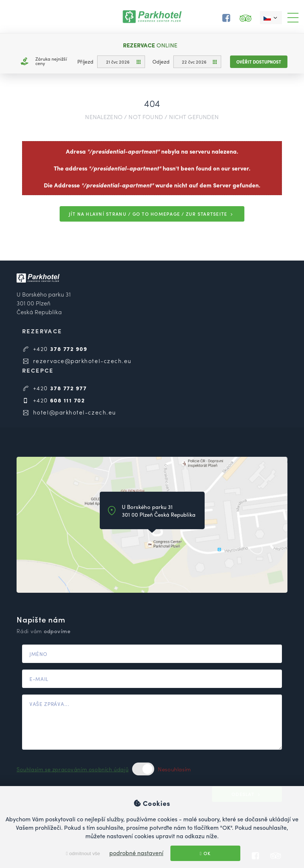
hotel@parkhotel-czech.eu (69, 412)
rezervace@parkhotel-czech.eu (77, 361)
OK (205, 853)
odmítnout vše (83, 853)
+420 (55, 349)
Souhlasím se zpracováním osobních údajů (73, 769)
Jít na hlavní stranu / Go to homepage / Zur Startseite (152, 214)
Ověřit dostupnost (259, 62)
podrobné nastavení (136, 853)
